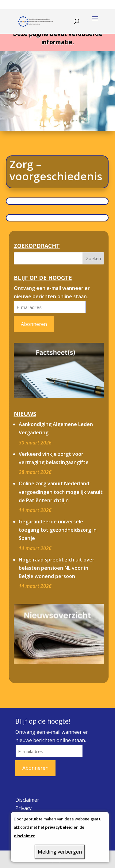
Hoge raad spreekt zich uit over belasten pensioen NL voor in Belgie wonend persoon (57, 568)
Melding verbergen (60, 852)
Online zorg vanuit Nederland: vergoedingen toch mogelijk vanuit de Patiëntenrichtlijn (61, 492)
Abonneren (34, 324)
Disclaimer (27, 800)
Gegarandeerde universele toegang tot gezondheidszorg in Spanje (58, 530)
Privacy (23, 808)
